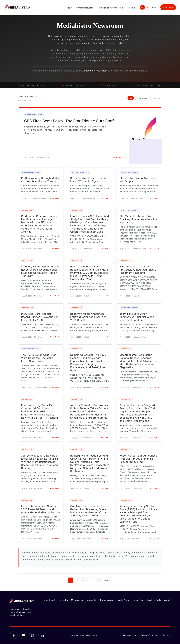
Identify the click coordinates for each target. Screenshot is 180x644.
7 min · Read (55, 538)
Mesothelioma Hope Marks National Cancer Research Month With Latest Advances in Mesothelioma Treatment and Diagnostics (138, 361)
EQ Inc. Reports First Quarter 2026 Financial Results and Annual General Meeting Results (41, 509)
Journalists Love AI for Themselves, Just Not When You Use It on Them (137, 317)
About (167, 600)
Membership (77, 600)
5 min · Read (154, 198)
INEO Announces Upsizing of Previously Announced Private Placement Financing (138, 270)
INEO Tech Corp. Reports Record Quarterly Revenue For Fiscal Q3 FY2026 (40, 317)
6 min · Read (118, 158)
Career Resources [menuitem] (85, 8)
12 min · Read (55, 248)
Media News (123, 600)
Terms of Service (149, 635)
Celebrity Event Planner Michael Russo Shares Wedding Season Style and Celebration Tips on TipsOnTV (41, 271)
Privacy (166, 635)
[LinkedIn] (42, 635)
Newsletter (92, 600)
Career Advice (107, 600)
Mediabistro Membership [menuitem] (111, 8)
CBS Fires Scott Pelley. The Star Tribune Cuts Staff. (69, 121)
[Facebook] (14, 635)
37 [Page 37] (98, 580)
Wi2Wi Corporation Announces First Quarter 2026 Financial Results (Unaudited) (138, 459)
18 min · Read (104, 337)
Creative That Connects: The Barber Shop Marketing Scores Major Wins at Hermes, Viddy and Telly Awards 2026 (89, 511)
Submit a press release (96, 71)
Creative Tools (154, 600)
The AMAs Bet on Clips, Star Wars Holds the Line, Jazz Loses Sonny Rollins (38, 358)
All (131, 98)
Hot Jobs (63, 600)
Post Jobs (168, 7)
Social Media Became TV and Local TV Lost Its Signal (88, 180)
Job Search (50, 600)
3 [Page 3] (84, 580)
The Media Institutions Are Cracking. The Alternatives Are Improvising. (138, 219)
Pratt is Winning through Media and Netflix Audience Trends (40, 180)
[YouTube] (23, 635)
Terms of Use (129, 635)
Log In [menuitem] (132, 8)
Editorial (157, 98)
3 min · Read (105, 248)
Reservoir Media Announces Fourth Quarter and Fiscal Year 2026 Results (89, 317)
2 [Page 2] (77, 580)
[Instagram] (33, 635)
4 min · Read (154, 296)
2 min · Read (55, 296)
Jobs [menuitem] (68, 8)
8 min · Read (154, 248)
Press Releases (143, 98)
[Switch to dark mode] (148, 7)
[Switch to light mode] (142, 7)
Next (107, 580)
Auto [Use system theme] (154, 7)
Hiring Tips (138, 600)
